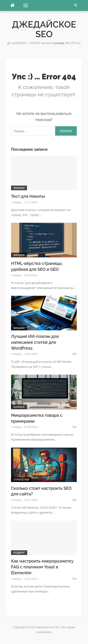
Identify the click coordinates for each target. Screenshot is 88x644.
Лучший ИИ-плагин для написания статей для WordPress (35, 342)
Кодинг (19, 553)
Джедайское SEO (44, 29)
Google (19, 407)
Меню (24, 5)
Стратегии (21, 480)
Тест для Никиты (28, 196)
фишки (19, 188)
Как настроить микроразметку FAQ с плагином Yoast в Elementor (42, 567)
